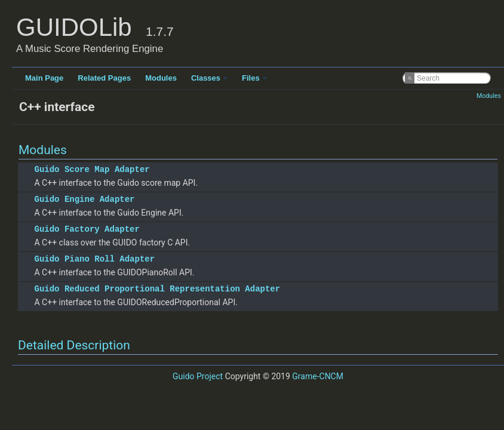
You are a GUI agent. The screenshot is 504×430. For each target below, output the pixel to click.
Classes (209, 78)
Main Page (44, 78)
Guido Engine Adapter (84, 199)
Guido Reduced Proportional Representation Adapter (157, 289)
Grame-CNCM (318, 376)
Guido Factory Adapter (87, 229)
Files (254, 78)
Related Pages (104, 78)
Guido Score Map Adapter (92, 169)
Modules (161, 78)
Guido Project (198, 376)
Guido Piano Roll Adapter (94, 259)
